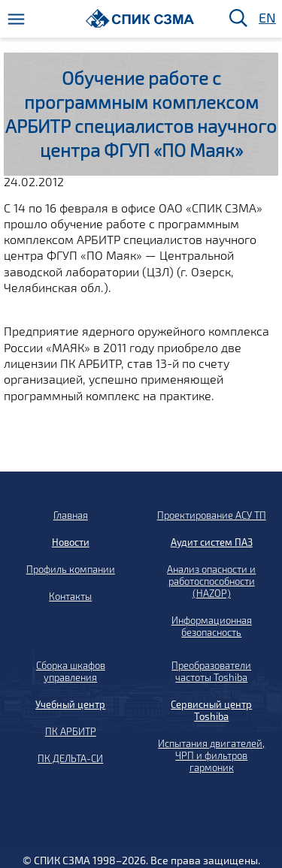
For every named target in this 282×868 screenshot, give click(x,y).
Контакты (70, 596)
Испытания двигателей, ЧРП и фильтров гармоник (211, 755)
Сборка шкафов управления (71, 671)
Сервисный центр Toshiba (211, 710)
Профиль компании (71, 569)
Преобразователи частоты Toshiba (211, 671)
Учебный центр (70, 704)
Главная (71, 515)
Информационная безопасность (212, 626)
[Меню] (16, 19)
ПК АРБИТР (71, 731)
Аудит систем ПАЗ (212, 542)
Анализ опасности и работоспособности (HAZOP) (211, 581)
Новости (71, 542)
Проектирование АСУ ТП (212, 515)
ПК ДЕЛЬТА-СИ (70, 758)
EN (266, 18)
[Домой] (140, 18)
